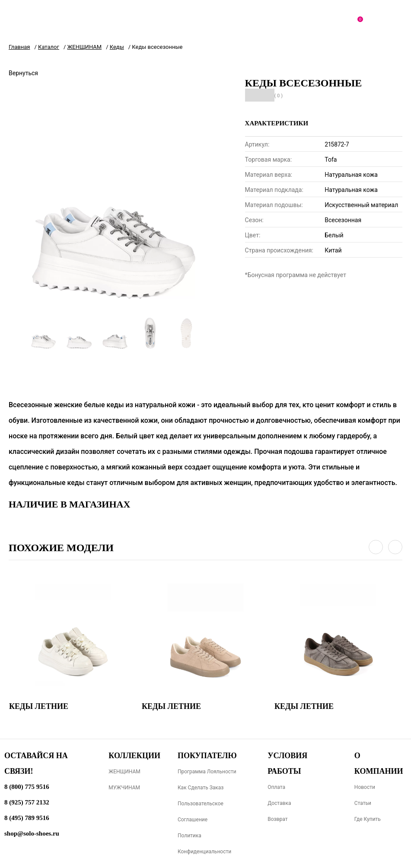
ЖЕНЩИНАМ (124, 772)
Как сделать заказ (201, 788)
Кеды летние (39, 706)
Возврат (277, 819)
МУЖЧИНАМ (124, 788)
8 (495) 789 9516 (27, 818)
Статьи (363, 803)
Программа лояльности (207, 772)
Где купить (368, 819)
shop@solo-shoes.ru (32, 833)
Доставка (279, 803)
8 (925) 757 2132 (27, 802)
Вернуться (23, 73)
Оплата (276, 787)
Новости (365, 787)
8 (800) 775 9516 (27, 787)
